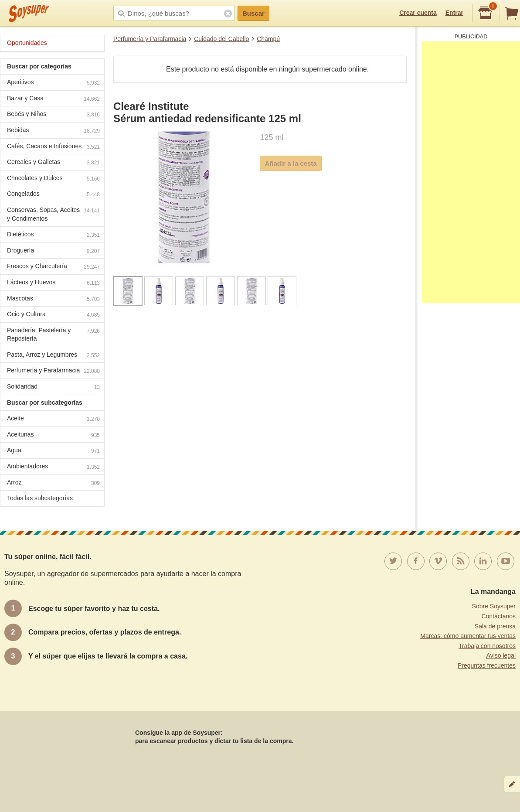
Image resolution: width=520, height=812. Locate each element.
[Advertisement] (471, 172)
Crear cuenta (418, 13)
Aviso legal (501, 655)
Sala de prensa (495, 626)
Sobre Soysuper (494, 606)
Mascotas (53, 299)
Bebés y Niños (53, 115)
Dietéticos (53, 235)
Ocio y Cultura (53, 315)
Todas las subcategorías (40, 498)
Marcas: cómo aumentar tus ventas (468, 636)
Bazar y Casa (53, 99)
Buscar (253, 13)
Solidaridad (53, 387)
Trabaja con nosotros (487, 646)
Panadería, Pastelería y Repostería (53, 334)
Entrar (454, 13)
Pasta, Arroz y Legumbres (53, 356)
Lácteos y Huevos (53, 283)
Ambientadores (53, 467)
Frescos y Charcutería (53, 267)
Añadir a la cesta (291, 163)
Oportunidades (27, 43)
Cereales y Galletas (53, 163)
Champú (268, 39)
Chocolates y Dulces (53, 179)
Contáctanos (498, 616)
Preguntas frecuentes (487, 665)
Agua (53, 451)
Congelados (53, 195)
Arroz (53, 483)
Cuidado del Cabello (221, 39)
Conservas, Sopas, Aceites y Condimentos (53, 214)
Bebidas (53, 131)
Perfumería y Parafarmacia (150, 39)
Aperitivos (53, 83)
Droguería (53, 251)
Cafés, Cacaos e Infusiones (53, 147)
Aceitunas (53, 435)
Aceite (53, 419)
